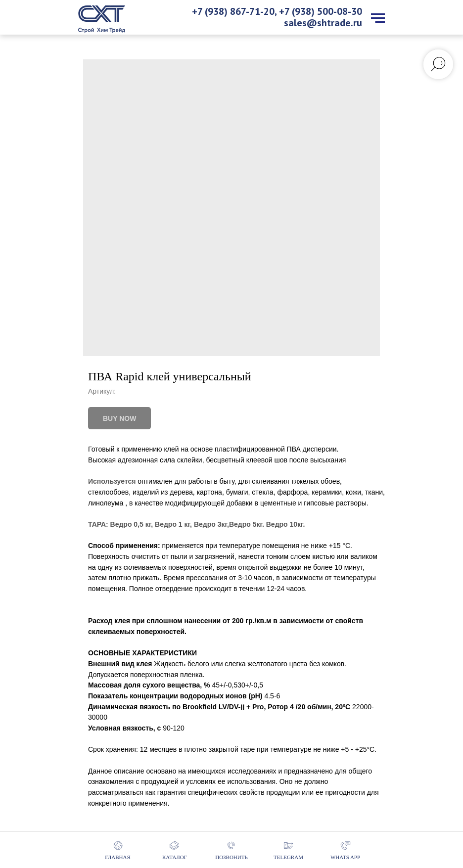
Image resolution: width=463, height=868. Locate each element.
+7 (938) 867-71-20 (233, 11)
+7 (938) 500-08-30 (321, 11)
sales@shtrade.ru (323, 23)
